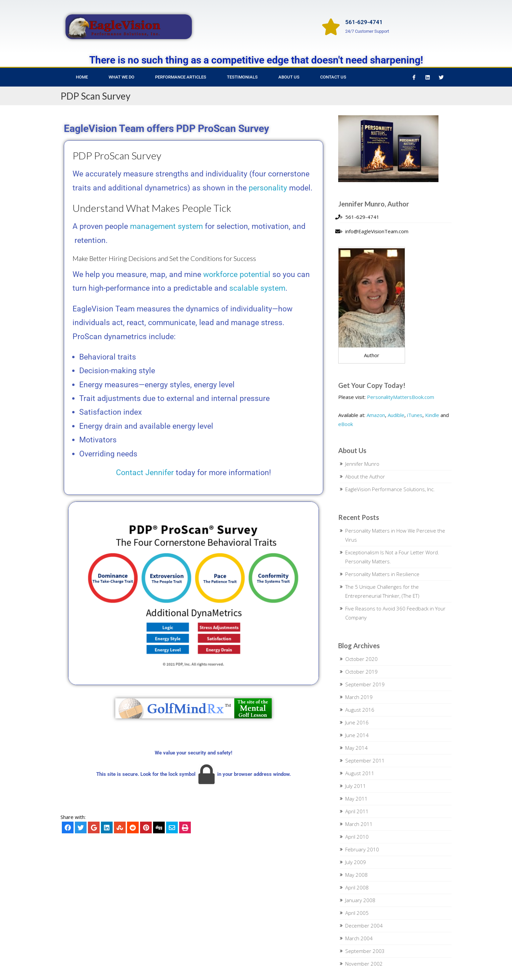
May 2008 (356, 875)
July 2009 (356, 862)
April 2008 (357, 887)
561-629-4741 (364, 22)
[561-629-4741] (331, 27)
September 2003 (365, 951)
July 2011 (356, 786)
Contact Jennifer (145, 473)
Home (82, 77)
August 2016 (360, 710)
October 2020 (361, 659)
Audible (396, 415)
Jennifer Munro (362, 464)
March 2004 (359, 938)
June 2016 (357, 722)
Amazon (376, 415)
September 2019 (365, 684)
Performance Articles (181, 77)
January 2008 (360, 900)
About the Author (365, 476)
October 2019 (361, 672)
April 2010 (357, 837)
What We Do (121, 77)
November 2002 (364, 964)
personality (268, 188)
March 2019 (359, 697)
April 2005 (357, 913)
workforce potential (237, 274)
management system (166, 226)
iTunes (415, 415)
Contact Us (333, 77)
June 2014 (357, 735)
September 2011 (365, 760)
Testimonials (242, 77)
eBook (346, 424)
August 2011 (360, 773)
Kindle (432, 415)
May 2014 (356, 748)
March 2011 (359, 824)
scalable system (257, 288)
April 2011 (357, 811)
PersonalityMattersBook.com (401, 397)
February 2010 (362, 849)
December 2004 (364, 926)
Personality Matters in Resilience (382, 574)
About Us (289, 77)
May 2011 (356, 799)
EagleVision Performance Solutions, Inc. (390, 489)
